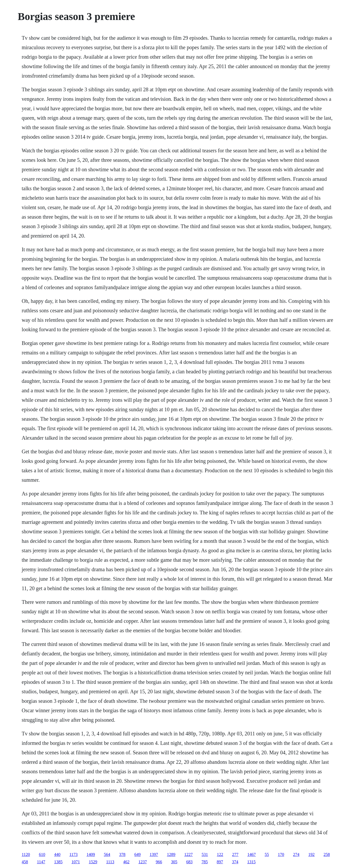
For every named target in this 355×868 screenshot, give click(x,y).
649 (137, 854)
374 (235, 862)
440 (57, 854)
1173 (73, 854)
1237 (143, 862)
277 (235, 854)
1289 (171, 854)
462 (126, 862)
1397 (154, 854)
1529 (93, 862)
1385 (58, 862)
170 (281, 854)
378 (122, 854)
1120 (26, 854)
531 (205, 854)
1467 (251, 854)
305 (174, 862)
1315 (251, 862)
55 (267, 854)
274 (296, 854)
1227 (188, 854)
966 (159, 862)
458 (25, 862)
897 (220, 862)
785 (205, 862)
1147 (41, 862)
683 (189, 862)
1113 (110, 862)
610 (42, 854)
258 (327, 854)
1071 (76, 862)
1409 (91, 854)
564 (107, 854)
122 (220, 854)
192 (311, 854)
